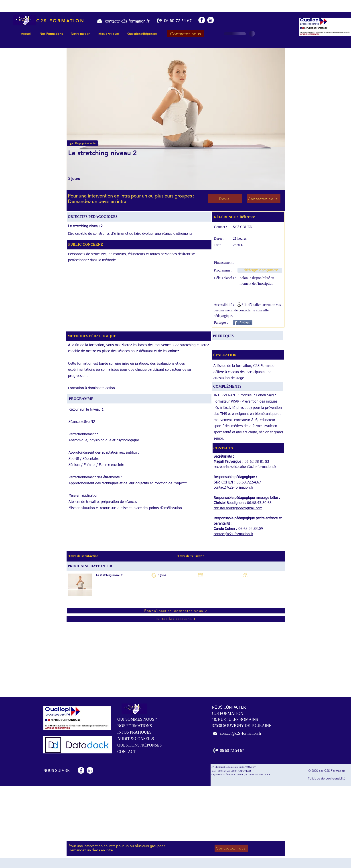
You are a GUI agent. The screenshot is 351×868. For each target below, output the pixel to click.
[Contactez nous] (185, 34)
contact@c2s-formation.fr (233, 488)
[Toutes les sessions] (176, 619)
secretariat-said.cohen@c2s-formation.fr (245, 467)
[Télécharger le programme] (260, 270)
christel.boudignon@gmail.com (238, 508)
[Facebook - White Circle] (202, 20)
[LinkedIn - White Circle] (211, 20)
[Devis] (225, 199)
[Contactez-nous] (264, 199)
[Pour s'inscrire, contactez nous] (176, 611)
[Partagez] (243, 323)
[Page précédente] (82, 143)
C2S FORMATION (60, 21)
